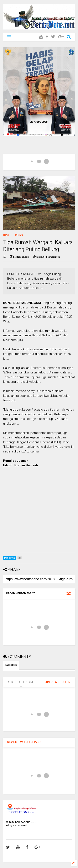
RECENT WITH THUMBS (25, 742)
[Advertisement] (39, 511)
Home (6, 235)
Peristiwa (18, 235)
